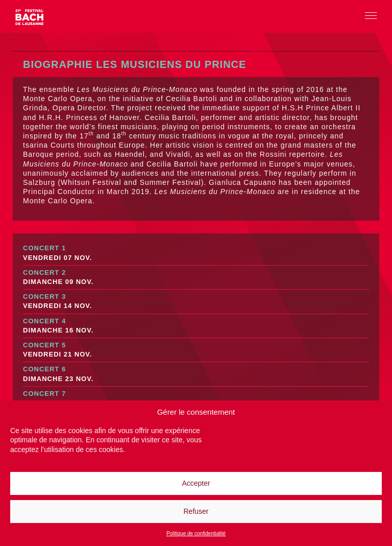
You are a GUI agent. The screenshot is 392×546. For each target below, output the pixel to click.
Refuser (196, 511)
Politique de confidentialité (196, 533)
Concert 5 (196, 350)
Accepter (196, 483)
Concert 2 (196, 278)
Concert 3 (196, 302)
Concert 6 (196, 374)
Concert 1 (196, 253)
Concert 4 (196, 326)
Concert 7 (196, 399)
